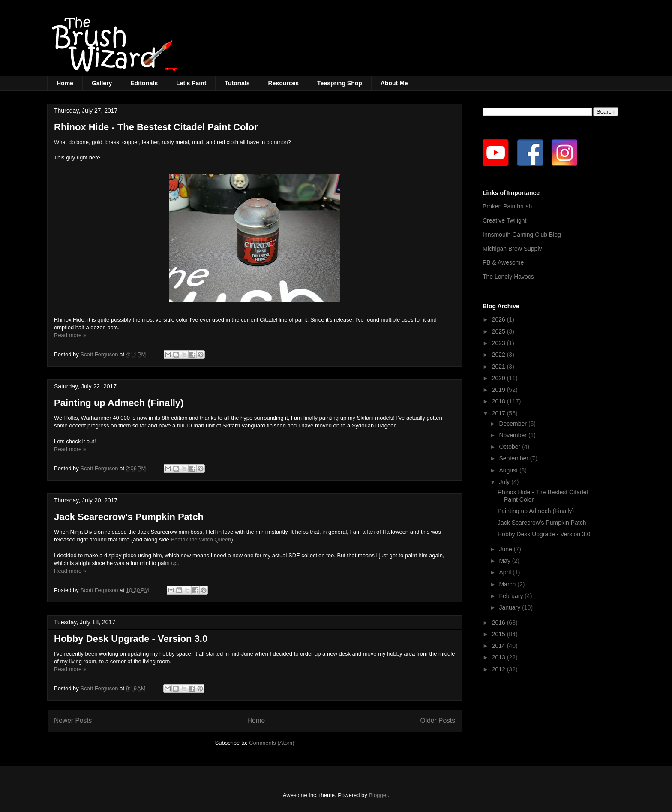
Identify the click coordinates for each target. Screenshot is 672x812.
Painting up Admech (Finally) (119, 403)
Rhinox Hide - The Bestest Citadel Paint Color (156, 127)
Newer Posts (73, 720)
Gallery (102, 83)
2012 (499, 669)
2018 (499, 401)
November (513, 435)
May (505, 561)
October (510, 447)
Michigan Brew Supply (512, 249)
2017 (499, 413)
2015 (499, 634)
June (506, 549)
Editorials (144, 83)
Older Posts (438, 720)
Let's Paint (191, 83)
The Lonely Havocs (508, 277)
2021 (499, 367)
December (513, 424)
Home (65, 83)
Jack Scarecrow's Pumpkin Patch (129, 517)
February (512, 596)
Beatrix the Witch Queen (200, 540)
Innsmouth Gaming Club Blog (522, 235)
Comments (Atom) (271, 743)
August (509, 470)
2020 (499, 378)
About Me (394, 83)
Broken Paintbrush (507, 206)
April (506, 572)
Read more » (70, 335)
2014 (499, 646)
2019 (499, 390)
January (510, 607)
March (508, 584)
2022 (499, 355)
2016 (499, 623)
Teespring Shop (340, 83)
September (514, 458)
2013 (499, 657)
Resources (284, 83)
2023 (499, 343)
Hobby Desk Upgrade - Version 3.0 (131, 639)
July (505, 482)
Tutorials (237, 83)
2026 (499, 319)
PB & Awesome (503, 262)
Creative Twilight (504, 220)
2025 (499, 331)
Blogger (378, 795)
